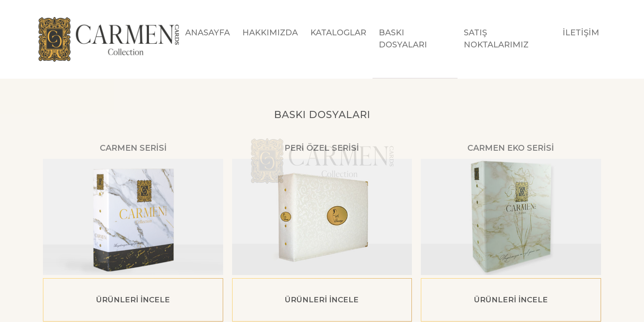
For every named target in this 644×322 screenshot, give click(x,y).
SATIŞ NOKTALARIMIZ (496, 39)
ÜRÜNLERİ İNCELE (133, 300)
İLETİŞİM (581, 33)
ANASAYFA (208, 33)
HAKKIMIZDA (270, 33)
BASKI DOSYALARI (403, 39)
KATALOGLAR (338, 33)
